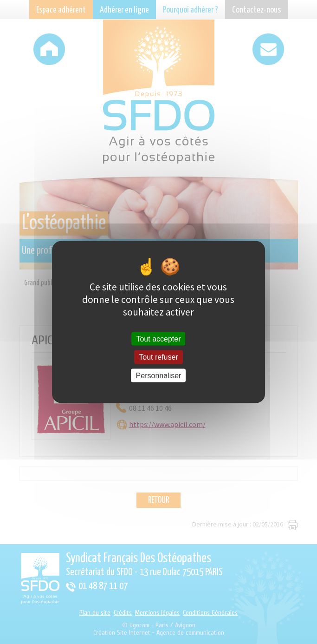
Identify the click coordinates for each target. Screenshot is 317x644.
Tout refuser (158, 357)
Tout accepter (158, 339)
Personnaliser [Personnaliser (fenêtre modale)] (159, 375)
